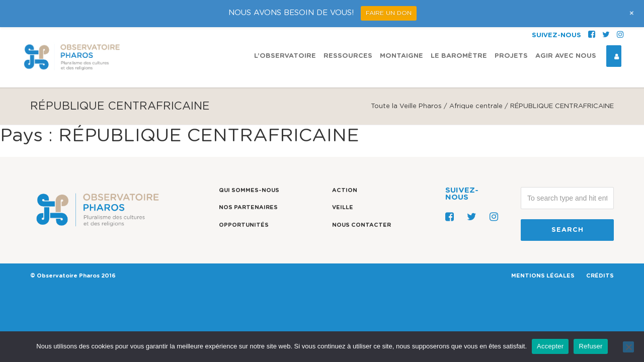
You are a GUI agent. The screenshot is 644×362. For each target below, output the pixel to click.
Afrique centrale (476, 106)
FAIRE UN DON (389, 13)
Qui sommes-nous (249, 190)
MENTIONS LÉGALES (543, 276)
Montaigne (401, 29)
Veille (343, 207)
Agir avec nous (566, 29)
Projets (511, 29)
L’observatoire (285, 29)
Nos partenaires (248, 207)
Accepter (550, 346)
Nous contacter (361, 225)
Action (345, 190)
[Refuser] (628, 347)
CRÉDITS (600, 276)
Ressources (348, 29)
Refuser (590, 346)
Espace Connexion (613, 29)
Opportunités (244, 225)
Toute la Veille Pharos (406, 106)
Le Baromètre (459, 29)
